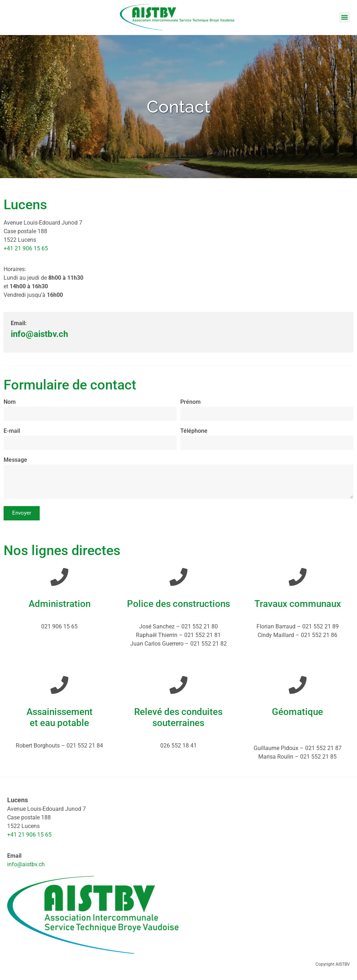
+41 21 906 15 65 (26, 248)
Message (15, 460)
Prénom (190, 402)
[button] (344, 17)
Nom (10, 402)
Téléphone (194, 431)
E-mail (12, 431)
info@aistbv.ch (26, 864)
